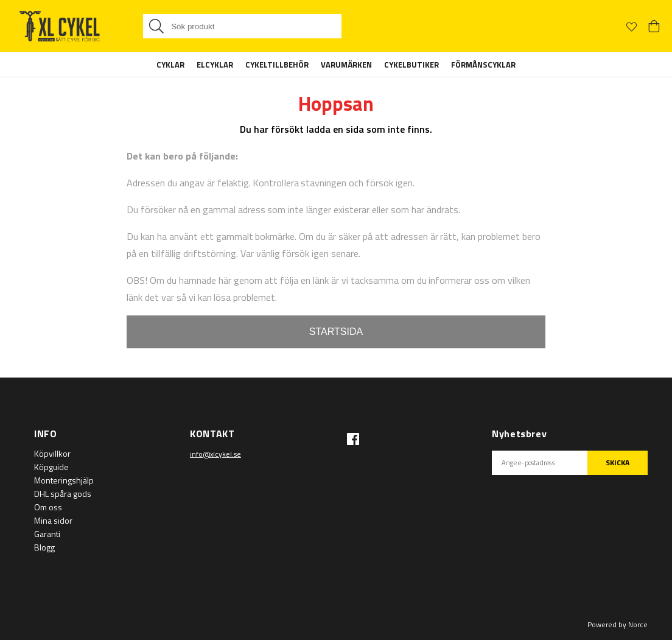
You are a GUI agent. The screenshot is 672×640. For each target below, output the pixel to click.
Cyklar (170, 65)
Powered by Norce (618, 624)
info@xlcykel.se (215, 454)
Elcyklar (215, 65)
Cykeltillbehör (277, 65)
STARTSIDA (336, 332)
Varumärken (346, 65)
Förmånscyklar (483, 65)
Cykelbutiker (411, 65)
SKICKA (618, 462)
